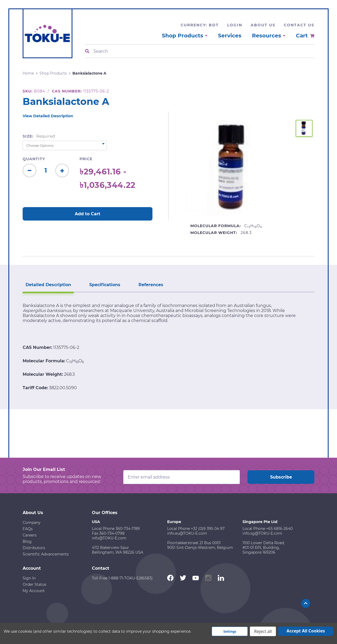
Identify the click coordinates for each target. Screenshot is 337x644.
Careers (30, 535)
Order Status (34, 584)
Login (235, 25)
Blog (27, 541)
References (147, 284)
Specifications (103, 284)
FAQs (28, 528)
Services (230, 36)
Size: (39, 136)
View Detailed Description (48, 116)
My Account (34, 590)
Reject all (263, 631)
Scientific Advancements (46, 554)
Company (32, 522)
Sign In (29, 578)
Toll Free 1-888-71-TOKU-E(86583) (122, 578)
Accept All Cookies (306, 631)
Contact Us (299, 25)
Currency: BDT (200, 25)
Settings (230, 631)
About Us (263, 25)
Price (86, 159)
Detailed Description (48, 284)
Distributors (34, 547)
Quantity (34, 159)
